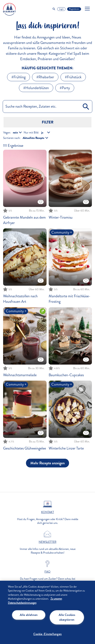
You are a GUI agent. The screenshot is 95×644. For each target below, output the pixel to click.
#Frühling (19, 77)
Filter (48, 122)
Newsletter (47, 542)
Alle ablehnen (29, 615)
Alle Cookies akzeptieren (67, 617)
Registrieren (74, 9)
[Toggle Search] (54, 9)
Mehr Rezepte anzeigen (47, 463)
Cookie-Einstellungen (47, 634)
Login (61, 9)
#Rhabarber (45, 77)
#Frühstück (73, 77)
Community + (62, 232)
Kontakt (48, 512)
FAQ (47, 572)
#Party (65, 88)
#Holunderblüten (36, 88)
